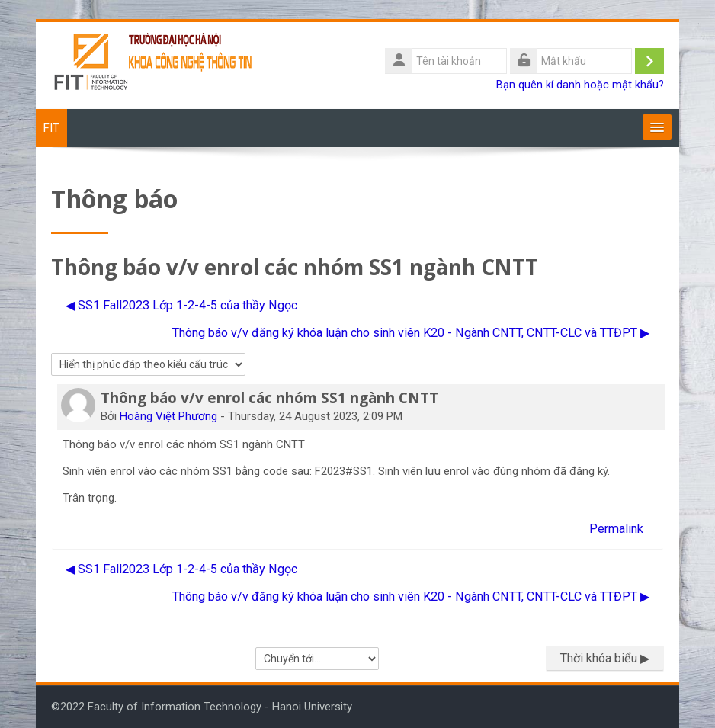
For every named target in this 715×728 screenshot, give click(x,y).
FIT (51, 128)
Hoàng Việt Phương (168, 416)
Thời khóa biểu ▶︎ (605, 658)
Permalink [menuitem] (616, 529)
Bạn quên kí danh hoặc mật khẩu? (580, 85)
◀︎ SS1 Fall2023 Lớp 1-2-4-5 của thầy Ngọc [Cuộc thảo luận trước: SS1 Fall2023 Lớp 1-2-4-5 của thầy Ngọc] (181, 305)
